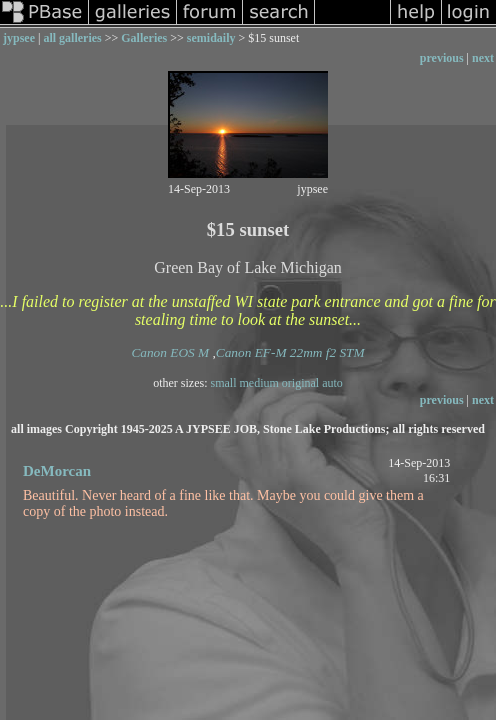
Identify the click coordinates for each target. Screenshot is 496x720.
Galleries (144, 38)
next (483, 58)
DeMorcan (57, 471)
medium (259, 383)
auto (332, 383)
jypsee (19, 38)
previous (442, 58)
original (300, 383)
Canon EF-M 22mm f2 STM (290, 352)
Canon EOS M (170, 352)
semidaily (211, 38)
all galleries (72, 38)
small (224, 383)
